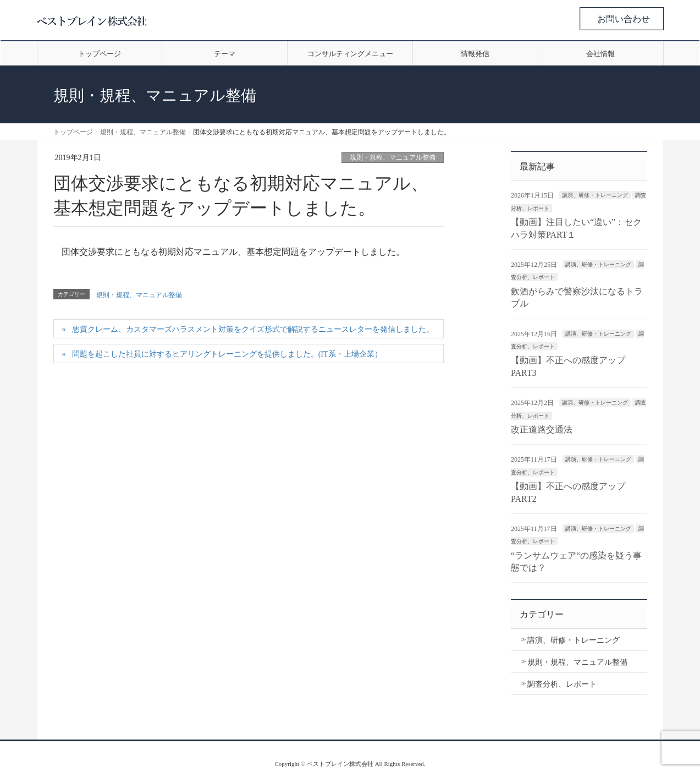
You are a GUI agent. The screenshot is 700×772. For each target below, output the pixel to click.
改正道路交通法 (542, 429)
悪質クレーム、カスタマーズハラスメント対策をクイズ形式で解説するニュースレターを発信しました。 (253, 329)
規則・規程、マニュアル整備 (393, 157)
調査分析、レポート (562, 684)
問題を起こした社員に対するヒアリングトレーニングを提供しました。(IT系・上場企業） (227, 354)
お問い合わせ (624, 19)
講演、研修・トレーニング (595, 195)
